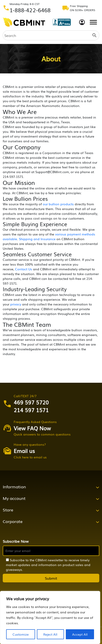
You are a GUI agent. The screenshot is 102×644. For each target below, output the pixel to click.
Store (8, 510)
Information (14, 487)
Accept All (80, 634)
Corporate (13, 521)
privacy (16, 304)
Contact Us (24, 269)
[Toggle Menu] (93, 22)
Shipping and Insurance (37, 239)
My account (14, 498)
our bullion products (58, 204)
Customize (21, 634)
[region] (50, 617)
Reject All (50, 634)
